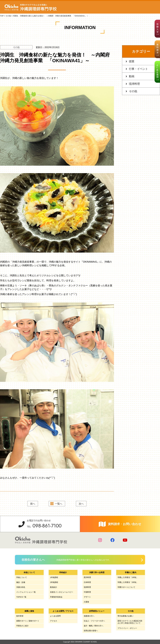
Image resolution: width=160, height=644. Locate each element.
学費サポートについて (126, 587)
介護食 (86, 602)
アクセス (54, 621)
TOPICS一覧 (21, 597)
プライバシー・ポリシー (127, 628)
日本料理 (87, 582)
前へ (33, 504)
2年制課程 (54, 582)
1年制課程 (54, 577)
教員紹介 (54, 587)
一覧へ (59, 504)
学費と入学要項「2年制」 (128, 582)
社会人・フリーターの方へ (94, 621)
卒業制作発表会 (56, 597)
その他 (133, 91)
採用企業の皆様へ (91, 631)
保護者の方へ (89, 616)
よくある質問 (55, 616)
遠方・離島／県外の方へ (93, 626)
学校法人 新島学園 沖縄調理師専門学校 (31, 7)
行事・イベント (138, 69)
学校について (22, 577)
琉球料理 (134, 84)
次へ (81, 504)
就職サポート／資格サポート (28, 621)
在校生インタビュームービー (61, 592)
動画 (132, 76)
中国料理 (87, 592)
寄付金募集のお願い (125, 616)
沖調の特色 (21, 587)
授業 (132, 61)
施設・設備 (21, 582)
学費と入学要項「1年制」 (128, 577)
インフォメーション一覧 (26, 592)
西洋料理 (87, 577)
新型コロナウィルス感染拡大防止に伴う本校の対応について (130, 622)
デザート (87, 597)
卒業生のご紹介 (22, 626)
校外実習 (20, 616)
